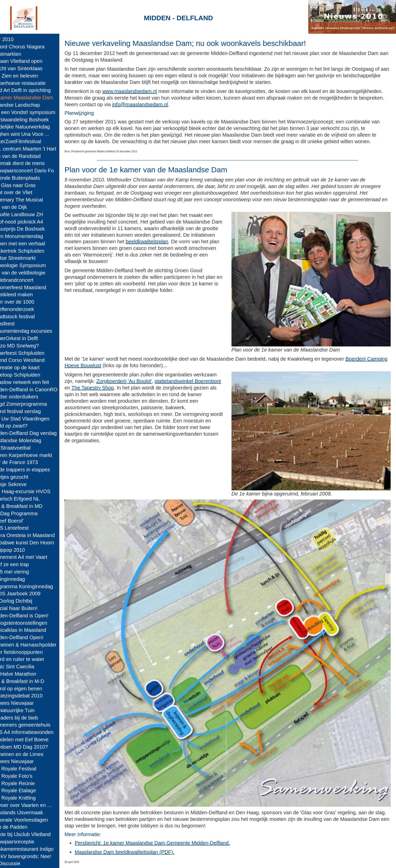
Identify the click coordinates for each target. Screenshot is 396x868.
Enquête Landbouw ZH (28, 214)
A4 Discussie (17, 863)
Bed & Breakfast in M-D (29, 681)
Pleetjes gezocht (21, 477)
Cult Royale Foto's (23, 776)
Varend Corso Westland (29, 360)
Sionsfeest (14, 324)
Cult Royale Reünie (24, 783)
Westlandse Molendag (27, 440)
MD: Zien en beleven (26, 76)
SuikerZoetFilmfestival (27, 141)
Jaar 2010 (13, 39)
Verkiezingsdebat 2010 (28, 696)
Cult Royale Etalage (25, 790)
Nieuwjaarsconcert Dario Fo (34, 171)
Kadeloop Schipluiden (27, 375)
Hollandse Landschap (27, 105)
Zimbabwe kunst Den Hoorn (34, 543)
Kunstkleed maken (23, 294)
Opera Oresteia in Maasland (34, 535)
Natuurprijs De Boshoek (29, 229)
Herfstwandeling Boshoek (31, 120)
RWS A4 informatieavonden (33, 732)
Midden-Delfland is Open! (31, 616)
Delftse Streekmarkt (24, 258)
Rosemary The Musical (28, 200)
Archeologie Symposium (30, 265)
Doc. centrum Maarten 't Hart (35, 149)
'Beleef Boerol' (18, 521)
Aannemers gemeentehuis (32, 725)
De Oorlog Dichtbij (23, 601)
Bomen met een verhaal (29, 244)
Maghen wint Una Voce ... (31, 134)
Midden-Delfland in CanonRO (35, 390)
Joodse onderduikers (26, 397)
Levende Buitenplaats (27, 178)
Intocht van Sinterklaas (28, 68)
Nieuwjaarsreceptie (24, 842)
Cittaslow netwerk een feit (31, 382)
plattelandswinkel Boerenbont (114, 387)
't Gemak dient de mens (29, 163)
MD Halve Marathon (25, 674)
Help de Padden (20, 827)
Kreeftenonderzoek (24, 309)
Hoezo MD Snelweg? (26, 346)
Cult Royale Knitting (24, 798)
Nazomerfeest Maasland (30, 287)
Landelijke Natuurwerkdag (32, 127)
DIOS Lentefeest (21, 528)
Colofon (145, 859)
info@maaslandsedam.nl (223, 104)
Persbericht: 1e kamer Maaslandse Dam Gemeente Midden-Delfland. (169, 820)
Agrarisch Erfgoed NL (26, 499)
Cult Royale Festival (25, 769)
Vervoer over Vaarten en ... (32, 805)
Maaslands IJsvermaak (28, 812)
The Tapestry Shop (177, 387)
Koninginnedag (19, 579)
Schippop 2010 (19, 550)
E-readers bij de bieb (26, 718)
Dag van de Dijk (20, 207)
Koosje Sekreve (20, 484)
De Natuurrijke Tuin (24, 710)
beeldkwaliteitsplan (189, 248)
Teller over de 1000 (24, 302)
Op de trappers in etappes (32, 470)
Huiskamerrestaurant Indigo (33, 849)
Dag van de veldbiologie (29, 273)
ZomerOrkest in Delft (26, 338)
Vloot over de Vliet (23, 192)
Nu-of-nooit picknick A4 (28, 222)
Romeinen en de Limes (28, 754)
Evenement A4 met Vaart (30, 557)
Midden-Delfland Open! (28, 637)
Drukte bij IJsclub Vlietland (32, 834)
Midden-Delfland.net (109, 859)
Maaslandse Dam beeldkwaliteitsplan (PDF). (141, 829)
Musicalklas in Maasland (30, 630)
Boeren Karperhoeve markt (33, 455)
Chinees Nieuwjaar (23, 703)
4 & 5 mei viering (21, 572)
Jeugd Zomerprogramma (30, 404)
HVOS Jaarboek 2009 (27, 594)
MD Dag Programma (25, 513)
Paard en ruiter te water (29, 659)
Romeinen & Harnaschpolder (35, 645)
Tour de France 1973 (26, 462)
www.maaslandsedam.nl (147, 91)
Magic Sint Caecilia (24, 667)
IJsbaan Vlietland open (28, 61)
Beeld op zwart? (20, 426)
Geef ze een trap (21, 564)
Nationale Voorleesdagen (31, 820)
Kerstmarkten (17, 54)
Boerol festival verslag (27, 411)
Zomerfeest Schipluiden (29, 353)
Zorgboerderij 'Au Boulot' (165, 381)
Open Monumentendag (28, 236)
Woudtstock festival (24, 317)
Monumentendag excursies (33, 331)
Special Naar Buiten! (25, 608)
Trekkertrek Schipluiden (29, 251)
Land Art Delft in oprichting (32, 90)
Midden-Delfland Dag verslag (35, 433)
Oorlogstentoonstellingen (30, 623)
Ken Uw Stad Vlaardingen (31, 419)
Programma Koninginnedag (33, 586)
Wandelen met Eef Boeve (31, 740)
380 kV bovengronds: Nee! (32, 856)
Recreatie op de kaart (26, 367)
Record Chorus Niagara (29, 47)
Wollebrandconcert (23, 280)
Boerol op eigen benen (28, 689)
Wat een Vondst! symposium (34, 112)
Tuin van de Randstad (27, 156)
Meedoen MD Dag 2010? (31, 747)
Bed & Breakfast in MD (28, 506)
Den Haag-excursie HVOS (32, 491)
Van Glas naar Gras (24, 185)
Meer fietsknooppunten (28, 652)
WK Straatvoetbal (22, 448)
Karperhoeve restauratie (29, 83)
